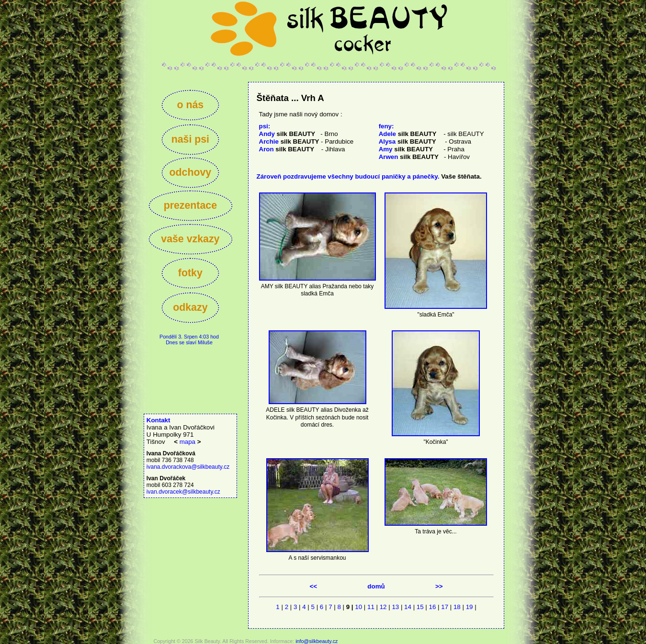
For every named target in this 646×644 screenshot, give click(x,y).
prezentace (190, 205)
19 (470, 607)
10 (358, 607)
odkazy (190, 307)
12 (383, 607)
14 (408, 607)
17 (445, 607)
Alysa (408, 141)
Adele (408, 134)
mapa (187, 442)
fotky (190, 273)
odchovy (190, 172)
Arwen (409, 157)
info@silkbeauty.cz (317, 641)
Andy (287, 134)
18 (457, 607)
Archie (289, 141)
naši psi (190, 139)
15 (420, 607)
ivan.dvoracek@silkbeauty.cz (183, 492)
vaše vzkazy (190, 239)
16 (433, 607)
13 (395, 607)
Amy (406, 149)
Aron (287, 149)
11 (371, 607)
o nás (190, 105)
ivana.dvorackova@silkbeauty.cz (188, 467)
